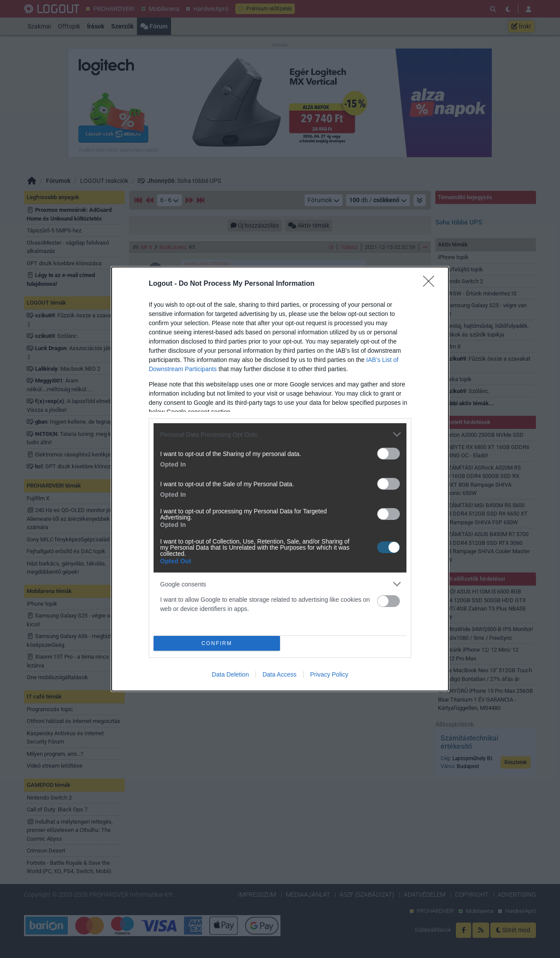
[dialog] (280, 479)
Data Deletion (230, 674)
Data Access (280, 674)
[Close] (431, 284)
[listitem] (280, 434)
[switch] (388, 454)
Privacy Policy (329, 674)
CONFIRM (217, 643)
